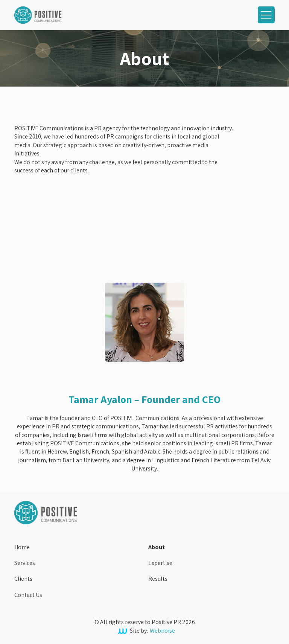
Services (25, 563)
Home (22, 547)
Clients (23, 579)
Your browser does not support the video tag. (71, 214)
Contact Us (28, 595)
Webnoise (162, 631)
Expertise (160, 563)
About (157, 547)
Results (158, 579)
